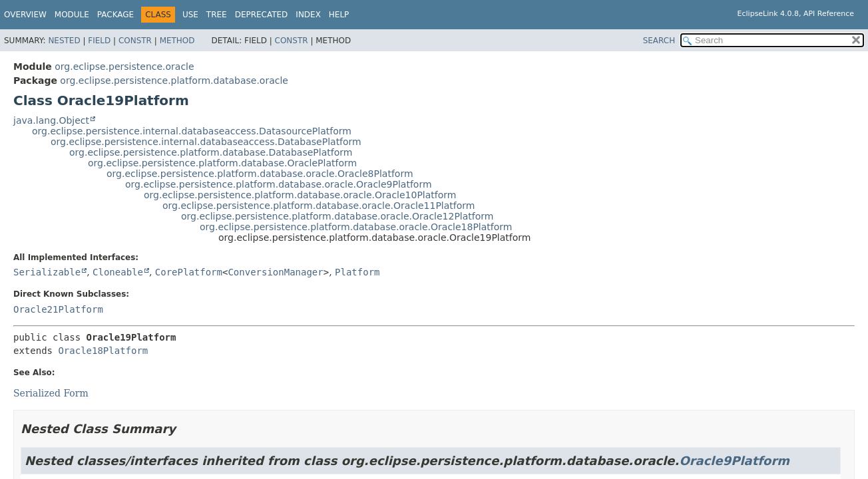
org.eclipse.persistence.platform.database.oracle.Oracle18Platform (356, 227)
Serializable (47, 272)
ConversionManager (275, 272)
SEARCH (659, 41)
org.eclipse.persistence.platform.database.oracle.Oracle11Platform (319, 206)
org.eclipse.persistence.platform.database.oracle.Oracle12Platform (337, 216)
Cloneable (118, 272)
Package (115, 15)
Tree (217, 15)
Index (308, 15)
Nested (64, 41)
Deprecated (262, 15)
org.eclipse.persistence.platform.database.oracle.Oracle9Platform (279, 184)
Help (339, 15)
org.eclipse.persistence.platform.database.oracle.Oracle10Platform (300, 195)
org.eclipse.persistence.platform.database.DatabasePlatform (211, 152)
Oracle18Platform (103, 351)
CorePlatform (189, 272)
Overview (25, 15)
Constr (135, 41)
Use (190, 15)
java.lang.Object (51, 120)
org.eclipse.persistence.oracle (124, 67)
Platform (357, 272)
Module (72, 15)
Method (177, 41)
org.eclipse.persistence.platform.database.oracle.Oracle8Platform (260, 174)
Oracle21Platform (58, 309)
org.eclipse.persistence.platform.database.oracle (174, 80)
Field (99, 41)
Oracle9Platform (734, 461)
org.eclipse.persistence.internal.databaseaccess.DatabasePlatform (206, 142)
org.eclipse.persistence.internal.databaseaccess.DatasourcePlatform (192, 131)
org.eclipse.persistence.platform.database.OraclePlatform (222, 163)
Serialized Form (51, 393)
